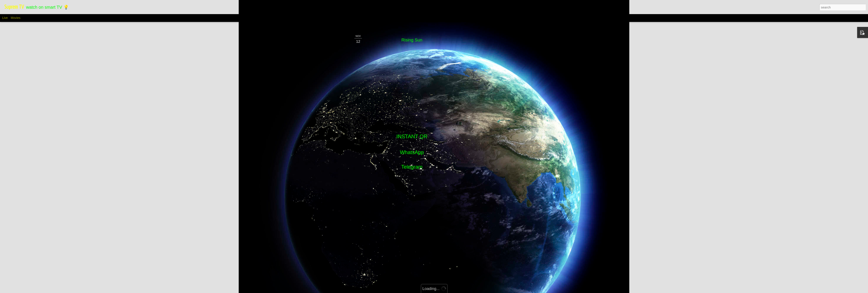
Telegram (412, 55)
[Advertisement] (412, 90)
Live (5, 18)
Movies (16, 18)
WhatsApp (412, 40)
